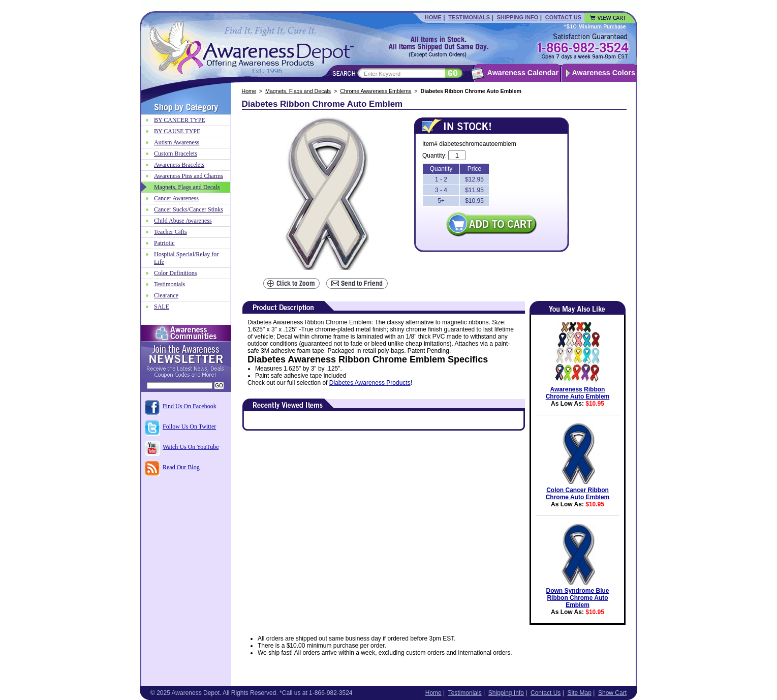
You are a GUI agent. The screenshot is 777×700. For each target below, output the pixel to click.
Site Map (579, 693)
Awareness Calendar (523, 73)
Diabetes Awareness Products (370, 383)
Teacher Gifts (170, 232)
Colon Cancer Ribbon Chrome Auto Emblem (578, 494)
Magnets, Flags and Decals (298, 91)
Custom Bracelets (176, 154)
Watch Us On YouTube (191, 447)
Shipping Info (517, 17)
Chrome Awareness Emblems (376, 91)
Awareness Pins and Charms (189, 176)
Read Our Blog (181, 467)
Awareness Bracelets (179, 165)
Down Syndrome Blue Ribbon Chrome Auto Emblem (577, 598)
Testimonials (469, 17)
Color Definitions (175, 273)
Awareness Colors (604, 73)
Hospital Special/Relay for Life (186, 258)
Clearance (166, 295)
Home (433, 17)
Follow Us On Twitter (189, 427)
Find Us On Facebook (190, 406)
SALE (162, 307)
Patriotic (164, 243)
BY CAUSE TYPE (177, 131)
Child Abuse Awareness (183, 221)
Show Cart (612, 693)
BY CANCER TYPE (180, 120)
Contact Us (563, 17)
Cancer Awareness (176, 198)
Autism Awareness (177, 142)
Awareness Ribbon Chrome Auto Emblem (578, 393)
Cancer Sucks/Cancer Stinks (189, 209)
